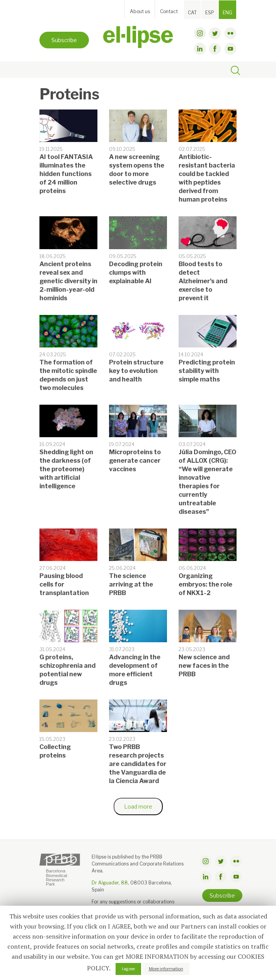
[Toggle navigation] (48, 70)
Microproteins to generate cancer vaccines (135, 461)
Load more (138, 806)
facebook (215, 49)
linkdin (200, 49)
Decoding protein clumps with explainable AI (136, 273)
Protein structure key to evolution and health (136, 371)
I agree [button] (128, 969)
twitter (215, 33)
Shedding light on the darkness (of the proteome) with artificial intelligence (66, 469)
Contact (169, 11)
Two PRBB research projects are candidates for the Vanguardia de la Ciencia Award (138, 764)
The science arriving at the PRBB (131, 584)
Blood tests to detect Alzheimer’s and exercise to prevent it (203, 281)
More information (166, 969)
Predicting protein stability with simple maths (207, 371)
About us (140, 11)
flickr (230, 33)
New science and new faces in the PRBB (204, 666)
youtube (230, 49)
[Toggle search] (235, 71)
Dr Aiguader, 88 (110, 883)
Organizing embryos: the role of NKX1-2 (205, 584)
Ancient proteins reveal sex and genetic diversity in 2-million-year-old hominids (68, 281)
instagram (200, 33)
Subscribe (64, 40)
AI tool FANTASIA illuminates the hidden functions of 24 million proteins (66, 174)
